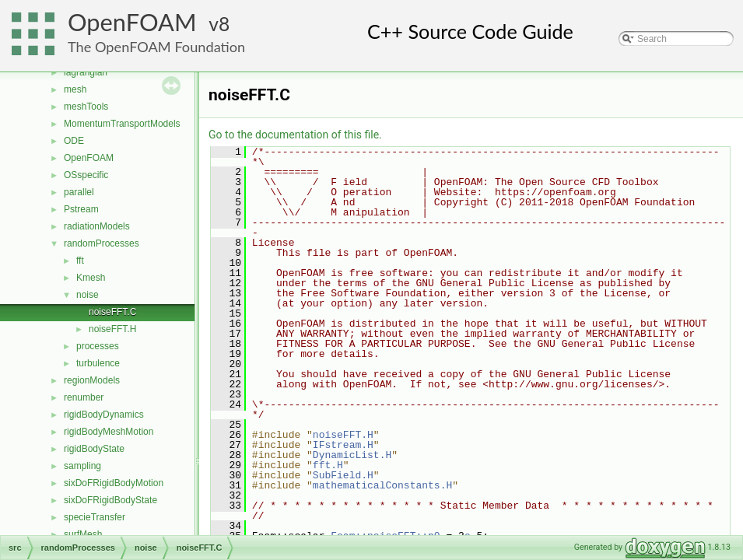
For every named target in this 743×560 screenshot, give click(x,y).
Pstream (81, 209)
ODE (74, 141)
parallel (79, 192)
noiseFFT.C (112, 312)
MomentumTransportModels (122, 124)
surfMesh (83, 534)
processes (98, 346)
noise (88, 295)
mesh (75, 89)
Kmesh (91, 278)
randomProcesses (102, 243)
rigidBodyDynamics (104, 415)
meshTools (86, 107)
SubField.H (343, 475)
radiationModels (97, 226)
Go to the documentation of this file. (295, 135)
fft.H (328, 465)
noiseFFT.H (112, 329)
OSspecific (86, 175)
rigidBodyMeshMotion (109, 432)
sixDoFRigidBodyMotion (114, 483)
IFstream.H (343, 445)
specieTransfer (95, 517)
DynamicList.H (352, 455)
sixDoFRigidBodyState (110, 500)
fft (80, 261)
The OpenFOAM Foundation (156, 47)
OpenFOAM (132, 22)
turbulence (98, 363)
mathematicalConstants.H (382, 485)
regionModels (92, 380)
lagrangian (86, 72)
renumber (84, 397)
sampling (82, 466)
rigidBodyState (94, 449)
